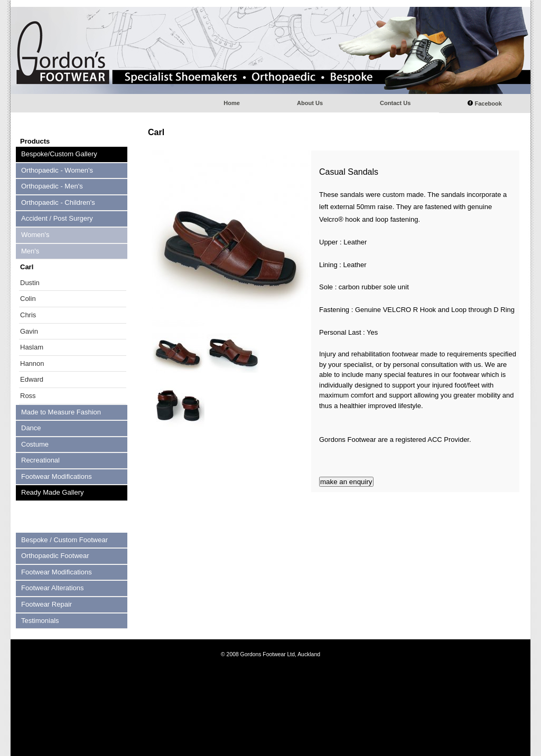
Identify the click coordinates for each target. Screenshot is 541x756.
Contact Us (395, 103)
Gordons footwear (270, 50)
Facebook (485, 103)
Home (232, 103)
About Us (310, 103)
